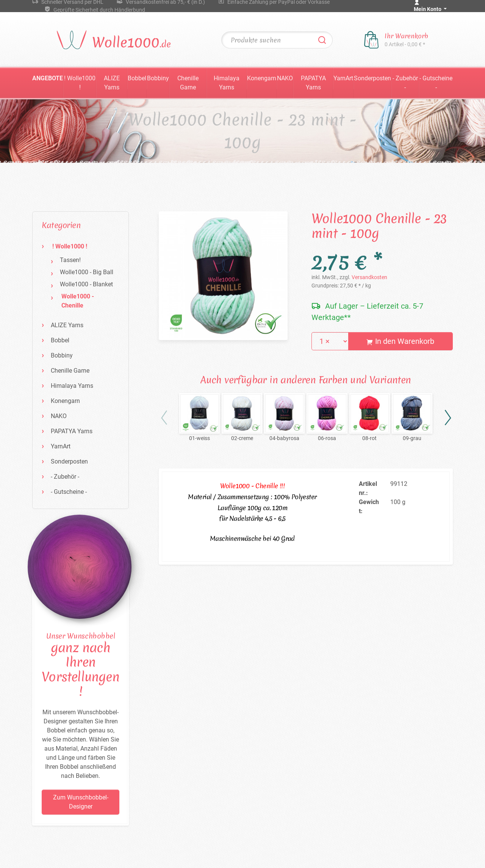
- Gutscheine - (436, 83)
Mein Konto (428, 9)
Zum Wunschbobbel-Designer (81, 802)
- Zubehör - (405, 83)
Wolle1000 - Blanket (86, 284)
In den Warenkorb (400, 341)
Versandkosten (369, 277)
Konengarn (262, 78)
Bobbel (137, 78)
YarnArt (343, 78)
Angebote (48, 78)
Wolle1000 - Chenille (78, 301)
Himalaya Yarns (227, 83)
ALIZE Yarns (112, 83)
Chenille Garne (188, 83)
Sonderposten (372, 78)
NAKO (285, 78)
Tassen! (70, 260)
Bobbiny (158, 78)
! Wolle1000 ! (80, 83)
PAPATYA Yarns (313, 83)
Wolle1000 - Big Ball (87, 272)
